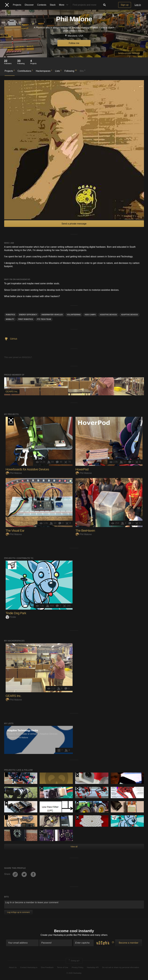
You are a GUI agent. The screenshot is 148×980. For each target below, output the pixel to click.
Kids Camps (90, 315)
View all (74, 847)
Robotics (10, 315)
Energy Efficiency (28, 315)
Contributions (25, 71)
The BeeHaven (85, 531)
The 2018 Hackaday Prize (42, 789)
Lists (58, 71)
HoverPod (82, 469)
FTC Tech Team (44, 319)
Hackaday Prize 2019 (77, 775)
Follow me (74, 43)
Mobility (10, 319)
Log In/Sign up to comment (18, 912)
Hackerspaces (44, 71)
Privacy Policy (78, 967)
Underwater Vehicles (52, 315)
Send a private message (129, 53)
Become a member (129, 943)
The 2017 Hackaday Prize (77, 789)
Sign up (125, 5)
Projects (17, 5)
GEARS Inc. (14, 696)
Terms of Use (63, 967)
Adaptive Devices (129, 315)
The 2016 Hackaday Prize (77, 803)
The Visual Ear (15, 531)
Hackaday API (93, 967)
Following (71, 71)
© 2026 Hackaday (74, 973)
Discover (29, 5)
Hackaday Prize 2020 (11, 421)
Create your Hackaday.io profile (57, 935)
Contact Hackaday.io (29, 967)
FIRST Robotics (26, 319)
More (64, 5)
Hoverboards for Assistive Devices (27, 469)
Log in (138, 5)
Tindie (11, 617)
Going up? (74, 961)
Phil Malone (14, 473)
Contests (42, 5)
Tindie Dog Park (16, 613)
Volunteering (74, 315)
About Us (13, 967)
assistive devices (108, 315)
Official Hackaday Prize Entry (6, 803)
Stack (53, 5)
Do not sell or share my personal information (121, 967)
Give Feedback (47, 967)
